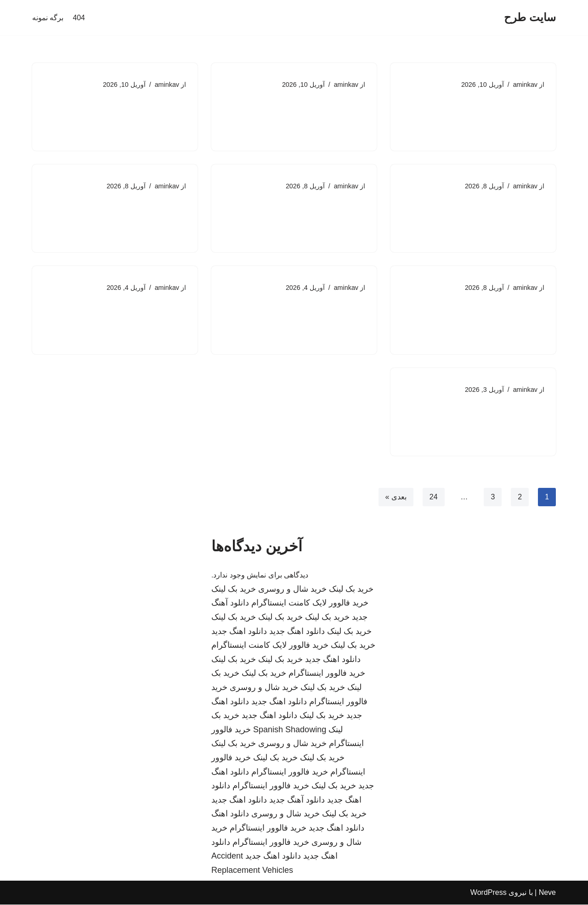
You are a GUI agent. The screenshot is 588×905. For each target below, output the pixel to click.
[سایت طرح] (530, 18)
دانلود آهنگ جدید (297, 801)
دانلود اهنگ (230, 814)
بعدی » (396, 497)
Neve (547, 893)
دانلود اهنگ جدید (297, 632)
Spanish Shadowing (290, 730)
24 (433, 497)
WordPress (489, 893)
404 (79, 18)
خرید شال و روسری (292, 590)
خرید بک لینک (351, 590)
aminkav (525, 85)
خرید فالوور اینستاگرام (327, 674)
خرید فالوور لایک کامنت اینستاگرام (310, 604)
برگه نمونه (48, 18)
